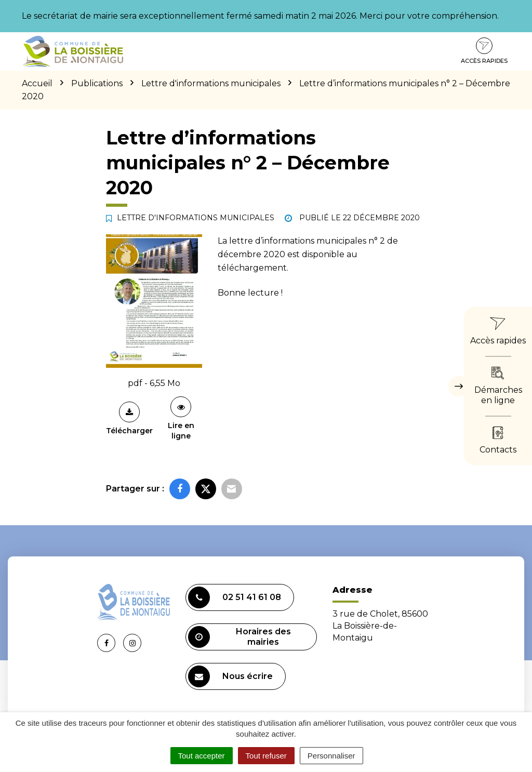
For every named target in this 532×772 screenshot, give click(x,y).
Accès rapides (484, 51)
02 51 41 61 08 (235, 597)
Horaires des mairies (240, 637)
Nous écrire (230, 676)
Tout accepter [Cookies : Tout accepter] (202, 756)
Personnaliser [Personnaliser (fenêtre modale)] (331, 756)
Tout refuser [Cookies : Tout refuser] (266, 756)
